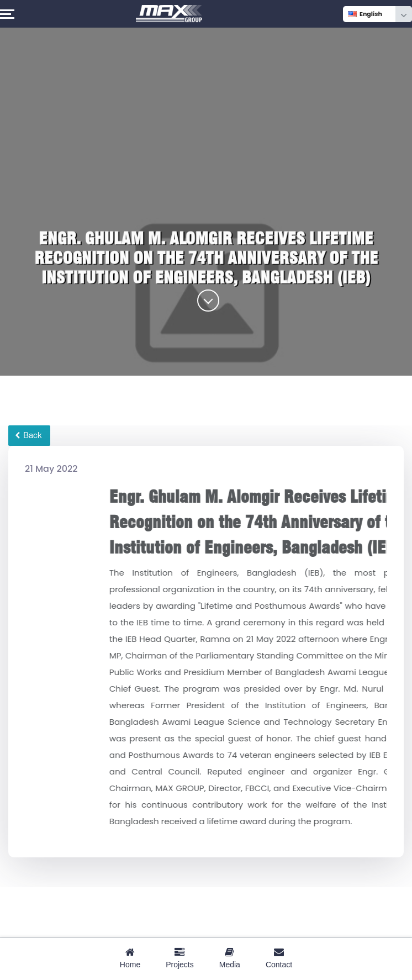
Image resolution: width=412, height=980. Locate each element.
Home (130, 958)
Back (28, 435)
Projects (180, 958)
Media (230, 958)
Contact (279, 958)
